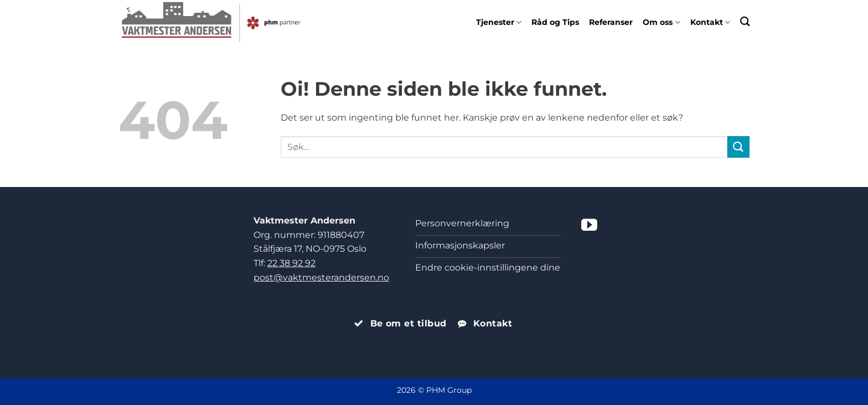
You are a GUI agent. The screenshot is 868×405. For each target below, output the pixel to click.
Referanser (611, 22)
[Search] (745, 21)
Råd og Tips (555, 22)
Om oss (661, 22)
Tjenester (499, 22)
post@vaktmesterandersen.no (321, 277)
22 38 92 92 (291, 263)
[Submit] (738, 147)
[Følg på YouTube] (589, 226)
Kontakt (710, 22)
